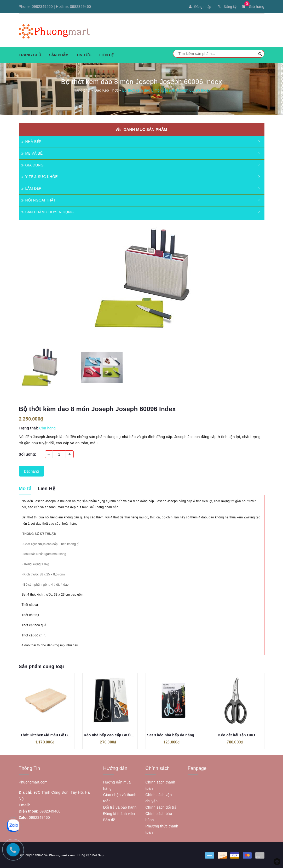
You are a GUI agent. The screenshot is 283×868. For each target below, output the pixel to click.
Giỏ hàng (253, 7)
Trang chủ (30, 55)
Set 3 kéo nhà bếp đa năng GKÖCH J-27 (182, 735)
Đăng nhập (198, 7)
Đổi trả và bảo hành (120, 807)
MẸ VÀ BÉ (32, 153)
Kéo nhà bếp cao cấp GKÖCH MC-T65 (117, 735)
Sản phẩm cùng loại (41, 666)
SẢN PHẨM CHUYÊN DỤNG (48, 212)
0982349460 (42, 7)
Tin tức (84, 55)
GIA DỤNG (33, 165)
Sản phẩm (59, 55)
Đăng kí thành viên (119, 813)
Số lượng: (28, 454)
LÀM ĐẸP (31, 188)
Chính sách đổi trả (161, 807)
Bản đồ (109, 820)
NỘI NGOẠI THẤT (39, 200)
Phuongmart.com (62, 855)
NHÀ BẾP (31, 141)
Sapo (103, 855)
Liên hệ (107, 55)
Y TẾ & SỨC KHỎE (40, 176)
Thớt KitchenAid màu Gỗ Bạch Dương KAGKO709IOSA (69, 735)
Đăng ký (226, 7)
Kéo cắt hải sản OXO (237, 735)
